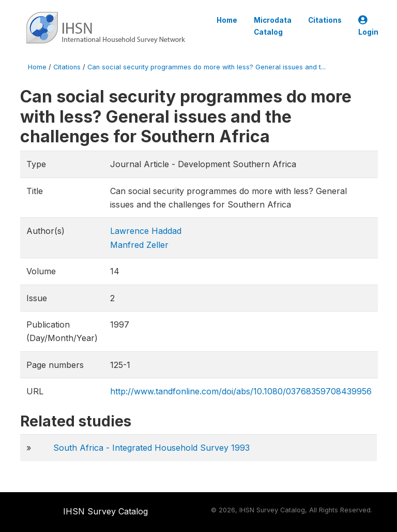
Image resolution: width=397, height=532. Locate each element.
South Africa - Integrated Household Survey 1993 (151, 448)
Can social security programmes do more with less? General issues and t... (207, 67)
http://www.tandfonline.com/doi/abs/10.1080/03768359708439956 (241, 391)
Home (227, 20)
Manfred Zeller (139, 245)
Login (368, 26)
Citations (325, 20)
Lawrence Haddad (146, 231)
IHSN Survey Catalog (105, 511)
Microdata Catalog (273, 26)
